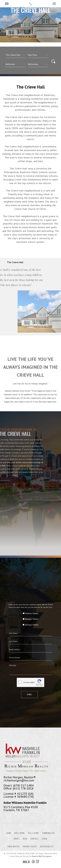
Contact (35, 839)
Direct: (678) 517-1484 (19, 785)
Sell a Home (33, 833)
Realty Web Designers (42, 856)
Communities (48, 833)
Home (9, 833)
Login (45, 839)
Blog (25, 839)
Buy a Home (20, 833)
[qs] (38, 55)
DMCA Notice (13, 847)
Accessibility (47, 847)
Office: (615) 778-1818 (19, 788)
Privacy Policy (30, 847)
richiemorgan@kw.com (19, 780)
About (17, 839)
